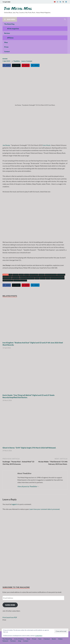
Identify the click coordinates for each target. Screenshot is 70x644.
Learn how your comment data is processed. (45, 509)
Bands (54, 639)
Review (43, 278)
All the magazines (13, 29)
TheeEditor (17, 61)
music (37, 278)
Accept (15, 275)
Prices (6, 47)
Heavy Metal (7, 277)
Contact (7, 51)
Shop (6, 42)
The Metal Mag (18, 9)
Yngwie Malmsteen (20, 281)
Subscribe (10, 605)
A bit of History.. (19, 639)
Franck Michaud (51, 275)
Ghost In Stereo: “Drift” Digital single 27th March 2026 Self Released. (29, 448)
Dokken (42, 275)
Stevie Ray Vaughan (57, 278)
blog (20, 641)
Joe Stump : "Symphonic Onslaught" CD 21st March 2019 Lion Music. (42, 277)
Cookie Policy (39, 636)
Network (5, 641)
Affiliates (10, 38)
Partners (13, 641)
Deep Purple (34, 275)
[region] (35, 547)
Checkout (47, 639)
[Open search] (65, 19)
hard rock (61, 275)
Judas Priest (7, 278)
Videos (60, 639)
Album (21, 275)
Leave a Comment (27, 61)
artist (27, 275)
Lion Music (47, 145)
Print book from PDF (10, 617)
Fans (40, 639)
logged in (15, 504)
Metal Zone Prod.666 (27, 278)
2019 (11, 275)
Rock (48, 278)
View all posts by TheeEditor (28, 486)
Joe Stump (6, 145)
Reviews (7, 33)
